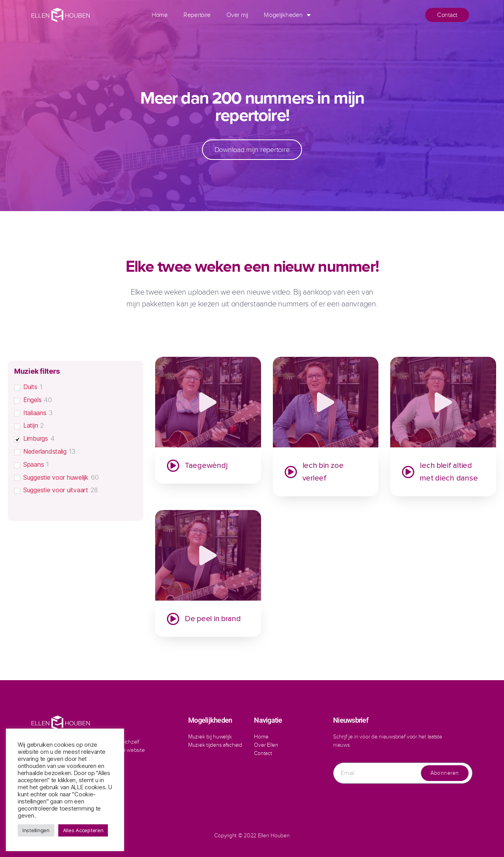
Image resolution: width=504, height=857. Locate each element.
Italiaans (35, 413)
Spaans (33, 464)
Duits (30, 387)
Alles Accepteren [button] (83, 830)
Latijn (31, 425)
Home (160, 15)
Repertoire (197, 15)
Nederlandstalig (45, 451)
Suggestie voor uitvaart (56, 490)
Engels (32, 400)
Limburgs (36, 438)
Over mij (237, 15)
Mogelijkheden (287, 15)
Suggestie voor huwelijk (56, 477)
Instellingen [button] (36, 830)
